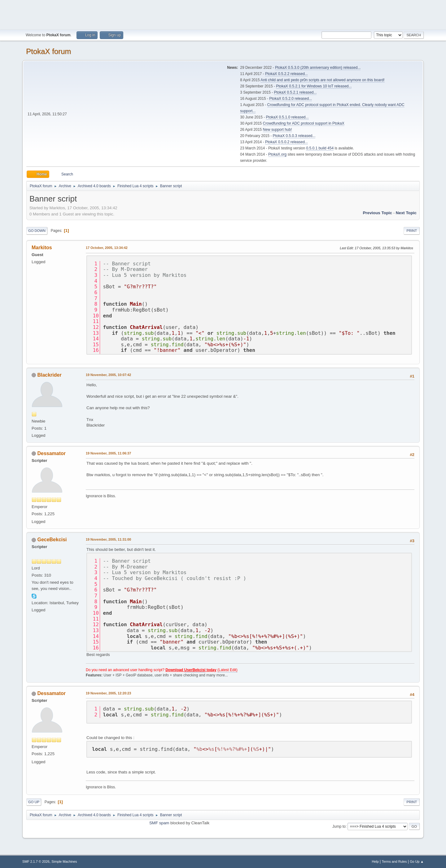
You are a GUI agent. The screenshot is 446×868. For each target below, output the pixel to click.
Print (412, 231)
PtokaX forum (48, 51)
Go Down (37, 231)
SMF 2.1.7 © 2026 (36, 861)
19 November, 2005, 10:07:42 (108, 375)
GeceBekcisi (52, 540)
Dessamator (51, 453)
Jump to (339, 826)
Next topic (406, 213)
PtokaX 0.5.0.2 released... (286, 142)
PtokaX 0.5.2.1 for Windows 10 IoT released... (314, 86)
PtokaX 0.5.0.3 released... (294, 136)
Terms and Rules (394, 861)
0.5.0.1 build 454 (320, 148)
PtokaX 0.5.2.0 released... (291, 99)
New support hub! (278, 130)
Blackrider (49, 375)
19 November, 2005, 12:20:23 (108, 693)
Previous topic (377, 213)
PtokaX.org (277, 154)
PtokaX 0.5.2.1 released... (295, 92)
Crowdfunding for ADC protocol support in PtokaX (304, 123)
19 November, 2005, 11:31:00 (108, 539)
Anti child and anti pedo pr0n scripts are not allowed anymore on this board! (322, 80)
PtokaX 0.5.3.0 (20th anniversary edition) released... (318, 68)
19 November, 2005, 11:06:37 (108, 453)
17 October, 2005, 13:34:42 (107, 248)
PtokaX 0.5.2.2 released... (286, 74)
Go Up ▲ (417, 861)
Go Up (34, 802)
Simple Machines (64, 861)
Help (375, 861)
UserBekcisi (195, 670)
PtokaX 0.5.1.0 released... (287, 117)
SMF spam (159, 823)
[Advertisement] (223, 14)
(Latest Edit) (227, 670)
